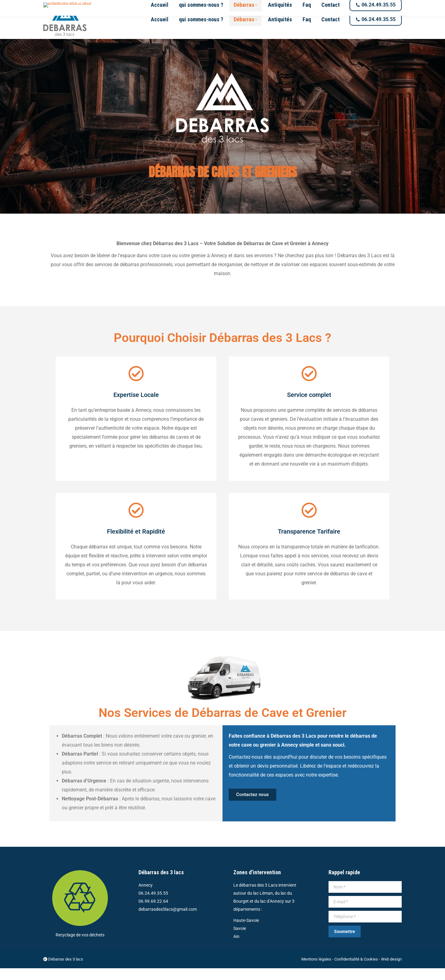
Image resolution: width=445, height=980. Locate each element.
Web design (391, 971)
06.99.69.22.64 (153, 913)
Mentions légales (316, 971)
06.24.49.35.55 (153, 905)
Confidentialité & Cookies (356, 971)
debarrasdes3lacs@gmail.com (78, 6)
